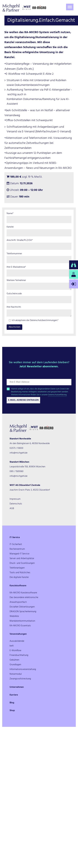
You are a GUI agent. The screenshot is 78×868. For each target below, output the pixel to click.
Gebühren (14, 660)
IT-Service (15, 537)
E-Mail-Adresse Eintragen (23, 400)
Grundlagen (15, 665)
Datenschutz (16, 504)
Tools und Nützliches (20, 573)
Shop (12, 711)
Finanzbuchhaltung (19, 655)
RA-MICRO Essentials (20, 626)
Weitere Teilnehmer (16, 280)
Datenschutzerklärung (57, 395)
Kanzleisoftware (18, 586)
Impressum (15, 499)
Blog (12, 703)
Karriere (14, 695)
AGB (12, 508)
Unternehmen (17, 687)
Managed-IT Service (19, 554)
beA (12, 646)
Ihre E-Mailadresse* (16, 267)
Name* (10, 214)
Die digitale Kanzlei (19, 577)
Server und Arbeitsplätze (22, 558)
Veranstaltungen (18, 634)
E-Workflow (15, 651)
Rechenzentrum (17, 549)
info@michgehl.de (19, 453)
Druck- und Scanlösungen (22, 563)
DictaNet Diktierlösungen (22, 607)
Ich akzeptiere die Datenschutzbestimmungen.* (34, 320)
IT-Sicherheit (16, 544)
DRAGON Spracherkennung (23, 612)
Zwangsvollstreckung (20, 679)
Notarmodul (16, 674)
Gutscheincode (14, 294)
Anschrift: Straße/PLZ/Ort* (20, 240)
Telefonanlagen (17, 568)
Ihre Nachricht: (14, 307)
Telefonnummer (14, 254)
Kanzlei (10, 227)
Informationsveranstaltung (23, 669)
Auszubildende (17, 641)
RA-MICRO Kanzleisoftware (23, 593)
